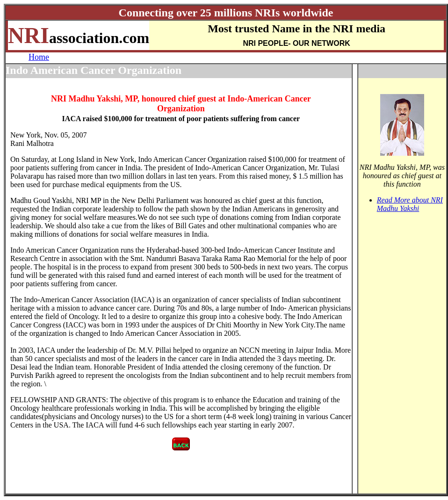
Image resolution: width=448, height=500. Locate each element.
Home (39, 57)
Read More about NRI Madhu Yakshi (410, 204)
